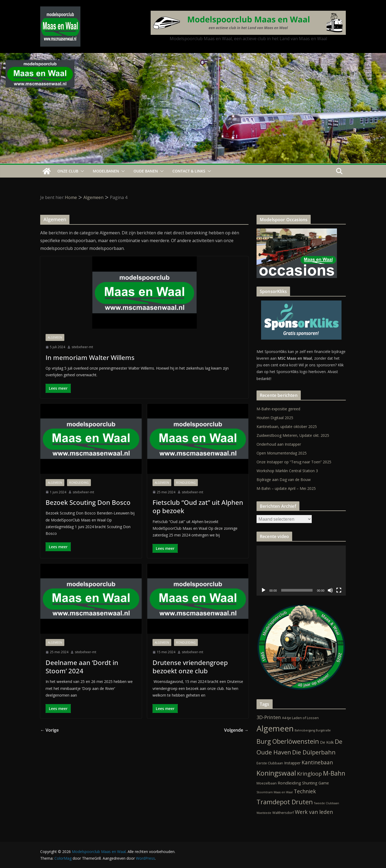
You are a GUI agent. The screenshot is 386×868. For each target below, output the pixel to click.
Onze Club (68, 171)
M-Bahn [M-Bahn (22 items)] (334, 773)
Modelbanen (106, 171)
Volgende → (236, 730)
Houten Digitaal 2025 (275, 418)
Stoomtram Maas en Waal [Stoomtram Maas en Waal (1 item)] (275, 792)
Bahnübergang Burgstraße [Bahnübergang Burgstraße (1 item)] (313, 730)
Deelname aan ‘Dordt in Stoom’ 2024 (82, 667)
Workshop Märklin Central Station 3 (287, 471)
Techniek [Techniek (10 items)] (305, 791)
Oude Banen (146, 171)
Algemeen (55, 337)
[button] (81, 171)
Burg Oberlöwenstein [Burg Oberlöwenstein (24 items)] (288, 741)
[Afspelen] (263, 590)
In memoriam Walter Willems (90, 357)
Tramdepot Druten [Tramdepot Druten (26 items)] (285, 802)
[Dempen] (330, 590)
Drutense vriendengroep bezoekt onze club (190, 667)
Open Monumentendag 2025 (282, 453)
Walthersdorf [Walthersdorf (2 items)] (283, 813)
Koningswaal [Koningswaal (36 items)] (276, 773)
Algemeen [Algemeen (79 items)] (275, 728)
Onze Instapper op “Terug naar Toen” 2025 (294, 462)
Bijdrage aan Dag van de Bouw (284, 480)
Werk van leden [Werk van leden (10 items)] (314, 812)
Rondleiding (79, 483)
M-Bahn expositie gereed (278, 409)
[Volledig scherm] (339, 590)
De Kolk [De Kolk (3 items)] (327, 742)
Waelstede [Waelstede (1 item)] (264, 813)
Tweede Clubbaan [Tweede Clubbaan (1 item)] (326, 803)
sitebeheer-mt (82, 347)
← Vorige (49, 730)
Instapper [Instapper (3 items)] (292, 763)
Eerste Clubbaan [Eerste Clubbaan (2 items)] (270, 763)
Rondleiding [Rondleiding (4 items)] (289, 783)
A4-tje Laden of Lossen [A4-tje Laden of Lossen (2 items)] (300, 718)
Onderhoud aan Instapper (279, 444)
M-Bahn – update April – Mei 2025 (286, 488)
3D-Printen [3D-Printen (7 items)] (269, 717)
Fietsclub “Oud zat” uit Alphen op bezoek (198, 506)
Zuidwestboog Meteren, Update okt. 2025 (293, 435)
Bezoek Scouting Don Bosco (88, 502)
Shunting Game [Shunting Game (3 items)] (316, 783)
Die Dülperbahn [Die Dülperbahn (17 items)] (314, 752)
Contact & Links (189, 171)
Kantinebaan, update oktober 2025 (287, 427)
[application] (301, 571)
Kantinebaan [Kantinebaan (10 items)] (317, 762)
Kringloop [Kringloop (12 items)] (309, 774)
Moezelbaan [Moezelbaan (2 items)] (267, 783)
